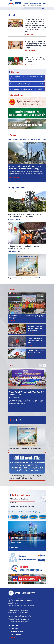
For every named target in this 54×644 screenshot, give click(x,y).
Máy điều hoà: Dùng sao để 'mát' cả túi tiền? (25, 448)
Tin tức (13, 135)
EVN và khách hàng (21, 495)
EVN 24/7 (12, 321)
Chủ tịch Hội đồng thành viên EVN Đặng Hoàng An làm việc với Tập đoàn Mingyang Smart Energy (27, 169)
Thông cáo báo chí (17, 188)
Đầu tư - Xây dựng (36, 139)
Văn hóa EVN (17, 538)
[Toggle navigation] (9, 8)
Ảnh (11, 365)
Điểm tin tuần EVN (24, 139)
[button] (44, 135)
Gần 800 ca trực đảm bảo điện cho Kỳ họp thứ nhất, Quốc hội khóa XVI (35, 328)
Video (12, 289)
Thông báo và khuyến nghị (20, 499)
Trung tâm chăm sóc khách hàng (22, 506)
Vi (43, 8)
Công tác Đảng (29, 34)
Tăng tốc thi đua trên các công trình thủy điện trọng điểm (35, 340)
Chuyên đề (16, 72)
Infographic (17, 420)
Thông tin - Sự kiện (30, 51)
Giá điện (13, 503)
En (45, 8)
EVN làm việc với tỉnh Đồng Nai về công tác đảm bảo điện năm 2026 (35, 60)
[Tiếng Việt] (27, 3)
